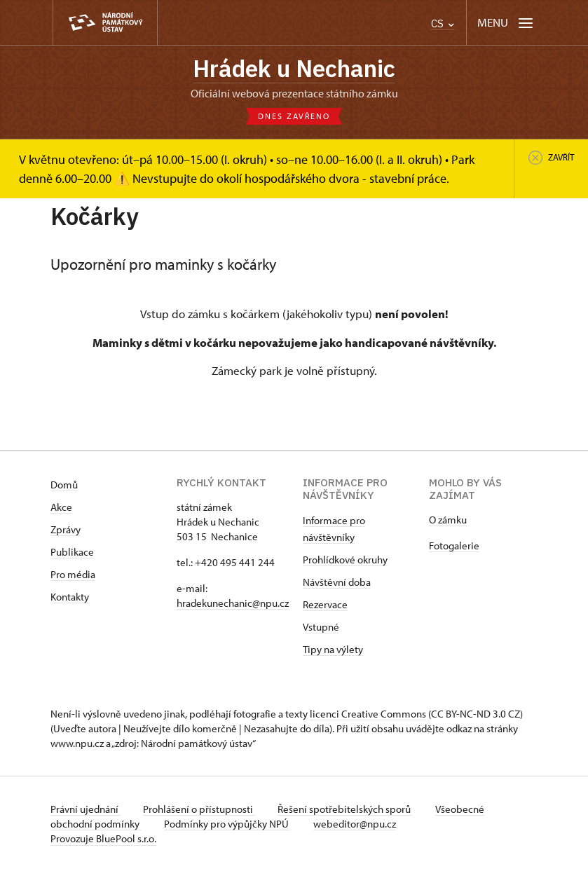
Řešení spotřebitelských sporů (345, 809)
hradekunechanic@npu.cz (233, 603)
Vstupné (321, 627)
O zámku (448, 520)
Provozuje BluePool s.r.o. (103, 838)
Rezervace (325, 604)
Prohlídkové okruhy (345, 560)
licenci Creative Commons (368, 714)
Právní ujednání (86, 809)
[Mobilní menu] (506, 23)
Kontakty (70, 597)
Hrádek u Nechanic (294, 68)
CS (443, 23)
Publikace (72, 552)
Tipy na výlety (333, 649)
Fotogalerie (454, 546)
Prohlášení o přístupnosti (199, 809)
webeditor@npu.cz (355, 824)
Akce (61, 507)
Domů (64, 485)
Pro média (73, 574)
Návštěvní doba (337, 582)
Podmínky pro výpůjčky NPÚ (227, 824)
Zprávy (66, 529)
